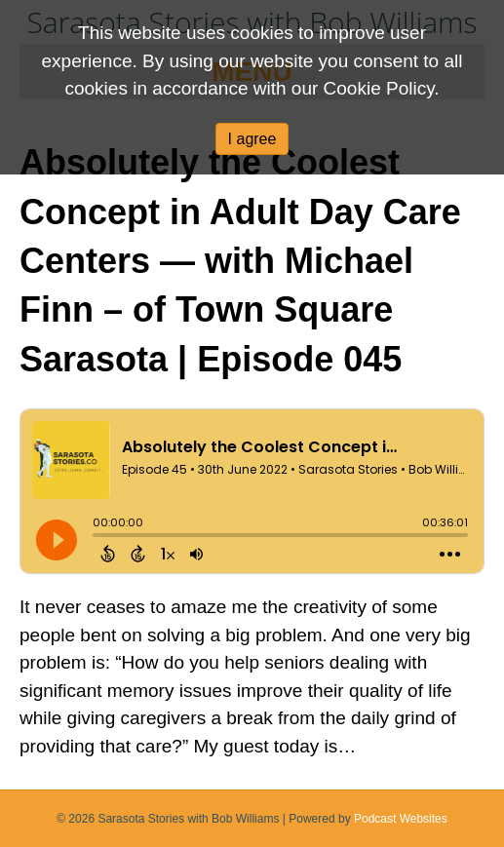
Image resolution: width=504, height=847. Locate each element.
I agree (252, 139)
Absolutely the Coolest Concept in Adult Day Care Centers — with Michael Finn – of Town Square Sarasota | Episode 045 (240, 261)
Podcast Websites (401, 819)
